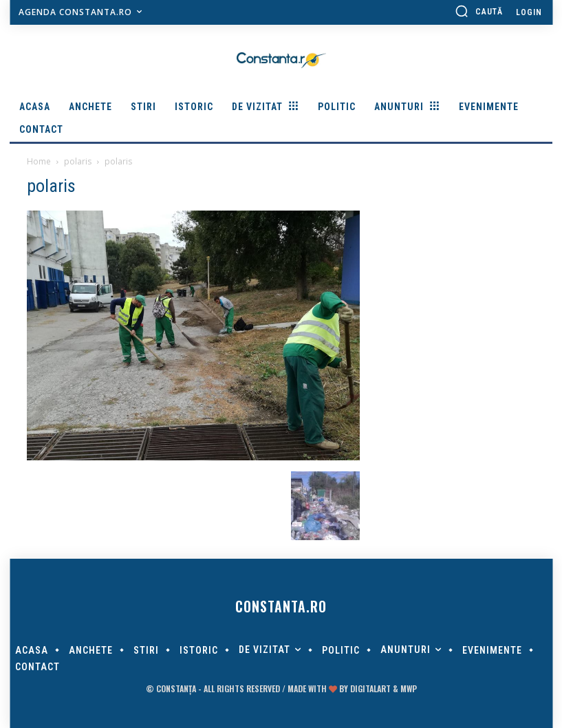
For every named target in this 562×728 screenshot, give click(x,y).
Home (39, 161)
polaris (78, 161)
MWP (409, 688)
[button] (479, 11)
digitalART (370, 688)
